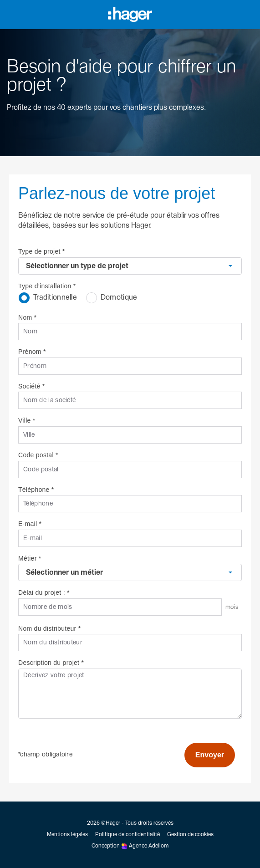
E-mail (30, 524)
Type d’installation (47, 286)
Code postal (38, 455)
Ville (27, 420)
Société (32, 386)
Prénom (32, 352)
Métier (30, 558)
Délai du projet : (44, 592)
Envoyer (210, 755)
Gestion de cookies (190, 835)
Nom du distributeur (49, 628)
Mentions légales (67, 835)
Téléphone (36, 490)
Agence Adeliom (149, 846)
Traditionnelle (48, 298)
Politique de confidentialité (127, 835)
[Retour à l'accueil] (5, 122)
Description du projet (51, 663)
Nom (27, 317)
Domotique (112, 298)
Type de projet (42, 251)
